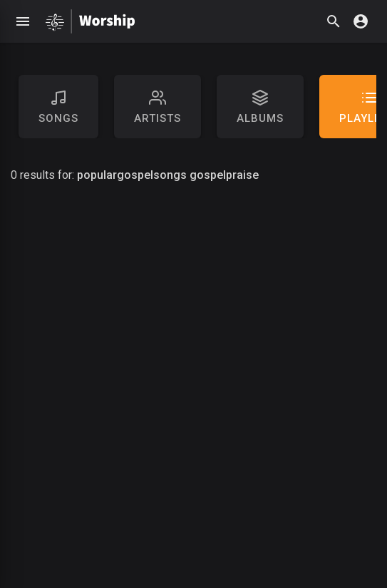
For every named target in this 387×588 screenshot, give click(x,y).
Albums (260, 107)
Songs (58, 107)
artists (158, 107)
